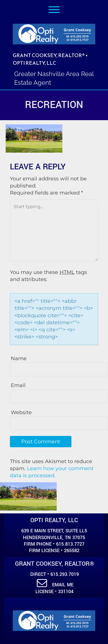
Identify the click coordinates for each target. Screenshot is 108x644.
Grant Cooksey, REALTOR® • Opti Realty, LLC (50, 59)
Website (21, 412)
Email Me (55, 585)
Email (18, 385)
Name (19, 358)
